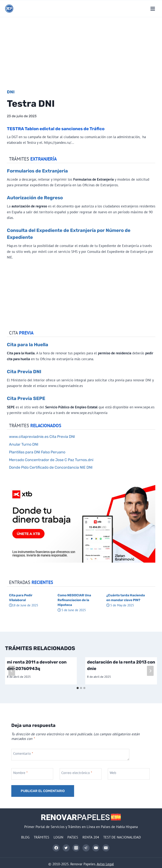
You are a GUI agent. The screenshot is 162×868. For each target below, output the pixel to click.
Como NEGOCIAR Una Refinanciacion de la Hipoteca (74, 600)
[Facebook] (56, 848)
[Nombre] (33, 774)
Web (113, 773)
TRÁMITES (41, 837)
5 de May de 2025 (120, 605)
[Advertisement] (81, 49)
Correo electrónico (77, 773)
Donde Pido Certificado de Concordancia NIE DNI (51, 467)
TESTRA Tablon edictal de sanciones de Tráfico (56, 129)
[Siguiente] (150, 671)
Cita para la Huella (28, 345)
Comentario (23, 754)
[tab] (78, 688)
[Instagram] (76, 848)
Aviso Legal (105, 864)
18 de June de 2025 (24, 605)
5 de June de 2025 (72, 610)
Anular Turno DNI (24, 444)
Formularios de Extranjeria (37, 171)
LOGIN (58, 837)
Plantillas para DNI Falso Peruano (37, 452)
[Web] (129, 774)
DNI (11, 92)
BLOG (25, 837)
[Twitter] (66, 848)
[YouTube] (96, 848)
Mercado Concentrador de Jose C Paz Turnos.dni (51, 460)
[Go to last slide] (12, 671)
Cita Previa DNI (24, 372)
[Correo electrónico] (106, 848)
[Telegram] (86, 848)
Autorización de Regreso (35, 198)
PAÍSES (73, 837)
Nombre (20, 773)
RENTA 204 (91, 837)
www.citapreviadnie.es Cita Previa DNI (42, 437)
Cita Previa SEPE (26, 398)
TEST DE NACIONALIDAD (122, 837)
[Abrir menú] (153, 9)
